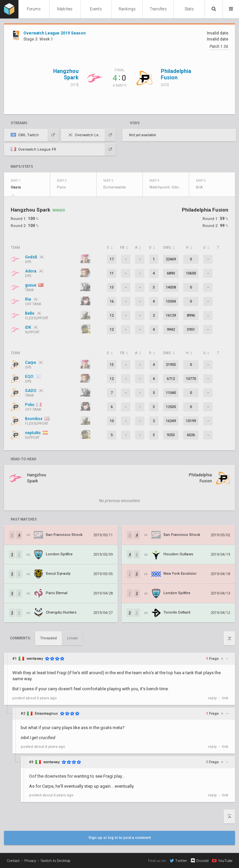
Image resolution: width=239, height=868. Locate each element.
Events (96, 9)
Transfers (158, 9)
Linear (73, 638)
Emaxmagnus (46, 714)
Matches (65, 9)
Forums (34, 9)
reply (212, 698)
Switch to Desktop (55, 861)
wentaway (35, 659)
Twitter (178, 861)
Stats (189, 9)
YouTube (222, 861)
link (225, 698)
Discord (199, 861)
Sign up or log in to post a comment (120, 838)
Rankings (127, 9)
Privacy (30, 861)
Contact (13, 861)
